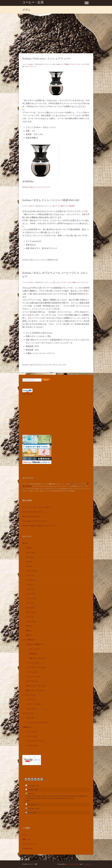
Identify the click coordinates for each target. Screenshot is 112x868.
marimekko (72, 491)
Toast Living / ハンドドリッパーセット (35, 521)
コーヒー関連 (59, 206)
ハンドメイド (57, 486)
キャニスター (36, 491)
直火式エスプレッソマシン (34, 686)
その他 (28, 548)
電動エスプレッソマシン (33, 690)
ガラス (84, 484)
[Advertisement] (56, 36)
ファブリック (27, 713)
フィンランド (30, 598)
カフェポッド (42, 489)
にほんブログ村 (27, 394)
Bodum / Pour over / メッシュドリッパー (47, 59)
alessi (63, 491)
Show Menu (87, 3)
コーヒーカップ (31, 663)
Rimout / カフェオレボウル (31, 516)
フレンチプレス (31, 681)
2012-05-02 (39, 282)
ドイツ (28, 585)
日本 (27, 626)
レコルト (58, 484)
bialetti (35, 484)
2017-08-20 (39, 64)
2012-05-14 (39, 206)
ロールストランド (76, 489)
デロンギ (57, 489)
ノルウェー (29, 589)
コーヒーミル (30, 672)
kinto (66, 489)
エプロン (29, 718)
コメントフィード (28, 844)
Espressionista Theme (73, 864)
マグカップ (29, 709)
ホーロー (35, 486)
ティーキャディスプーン (33, 741)
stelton (62, 489)
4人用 (31, 484)
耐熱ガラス (77, 484)
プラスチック (41, 486)
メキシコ (29, 617)
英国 (27, 635)
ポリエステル (49, 486)
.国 (54, 64)
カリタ (67, 491)
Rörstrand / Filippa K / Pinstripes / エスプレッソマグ (39, 526)
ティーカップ (30, 736)
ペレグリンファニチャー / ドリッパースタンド (37, 507)
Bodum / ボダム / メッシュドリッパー (36, 187)
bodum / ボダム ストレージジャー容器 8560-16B (51, 200)
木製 (83, 486)
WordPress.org (27, 849)
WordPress (86, 864)
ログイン (25, 835)
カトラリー (29, 700)
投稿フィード (27, 839)
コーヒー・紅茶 (33, 3)
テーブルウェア (27, 695)
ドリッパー (33, 67)
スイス (27, 67)
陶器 (75, 486)
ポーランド (29, 612)
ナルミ (83, 489)
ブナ (69, 489)
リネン (32, 489)
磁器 (71, 484)
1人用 (36, 489)
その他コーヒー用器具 (62, 64)
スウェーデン (30, 571)
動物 (38, 484)
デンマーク (85, 282)
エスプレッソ (66, 486)
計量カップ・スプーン (36, 658)
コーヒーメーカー (75, 64)
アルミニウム (44, 484)
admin (31, 64)
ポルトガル (29, 608)
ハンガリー (29, 594)
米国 (27, 631)
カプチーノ (26, 484)
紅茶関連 (25, 727)
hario (52, 489)
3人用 (30, 491)
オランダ (29, 557)
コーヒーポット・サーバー (34, 667)
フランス (29, 603)
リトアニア (29, 621)
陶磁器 (51, 484)
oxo (50, 491)
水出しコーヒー (45, 491)
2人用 (72, 486)
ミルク (79, 486)
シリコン (64, 484)
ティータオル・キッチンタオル (36, 723)
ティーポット (30, 746)
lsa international (56, 491)
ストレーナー (30, 732)
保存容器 (72, 206)
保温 (54, 484)
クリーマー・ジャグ (32, 704)
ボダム (48, 489)
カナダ (28, 562)
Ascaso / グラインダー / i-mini (32, 512)
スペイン (29, 576)
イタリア (29, 552)
